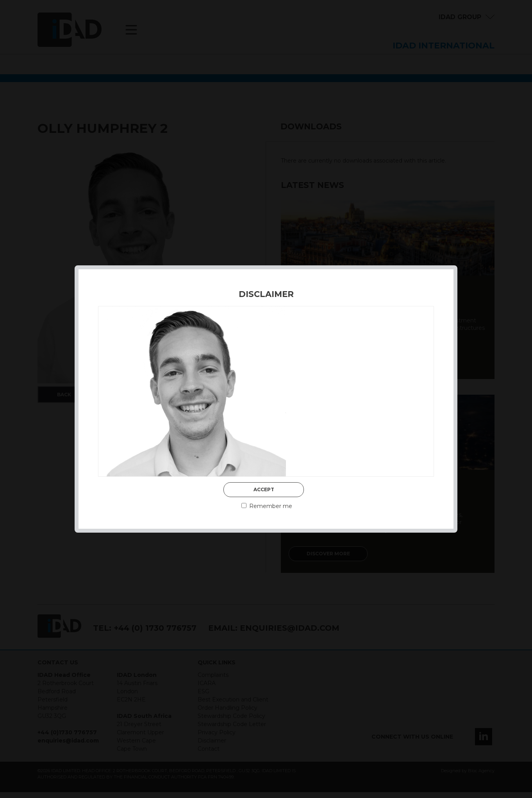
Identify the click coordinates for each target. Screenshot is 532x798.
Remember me (267, 506)
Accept (264, 489)
